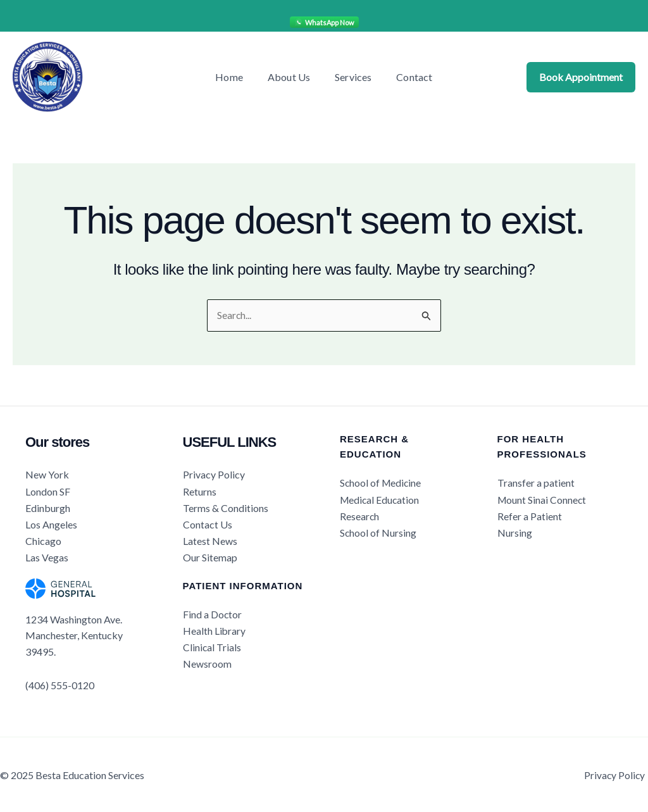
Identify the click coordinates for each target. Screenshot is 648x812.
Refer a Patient (530, 515)
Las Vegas (47, 556)
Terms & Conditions (226, 507)
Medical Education (381, 500)
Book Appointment (581, 77)
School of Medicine (382, 483)
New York (47, 475)
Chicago (43, 540)
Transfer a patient (536, 483)
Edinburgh (48, 507)
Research (360, 515)
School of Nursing (378, 532)
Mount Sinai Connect (543, 500)
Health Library (215, 629)
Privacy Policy (214, 475)
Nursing (515, 532)
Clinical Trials (212, 645)
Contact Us (208, 524)
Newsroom (207, 661)
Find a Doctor (213, 613)
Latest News (210, 540)
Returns (200, 491)
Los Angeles (51, 524)
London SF (48, 491)
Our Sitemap (210, 556)
